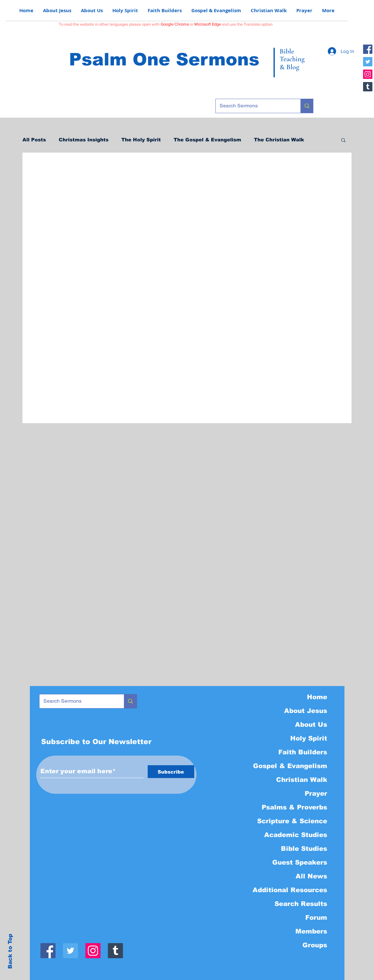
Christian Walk (302, 780)
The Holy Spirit (141, 140)
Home (317, 697)
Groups (315, 945)
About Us (311, 725)
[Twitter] (368, 62)
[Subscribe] (171, 772)
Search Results (301, 904)
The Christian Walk (279, 140)
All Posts (34, 140)
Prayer (316, 793)
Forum (316, 917)
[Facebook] (368, 49)
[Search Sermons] (253, 106)
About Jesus (306, 711)
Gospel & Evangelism (290, 766)
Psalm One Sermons (164, 59)
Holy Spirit (309, 738)
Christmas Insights (84, 140)
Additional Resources (290, 890)
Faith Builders (303, 752)
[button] (343, 141)
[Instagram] (368, 74)
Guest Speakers (300, 862)
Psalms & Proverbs (294, 807)
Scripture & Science (292, 821)
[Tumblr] (368, 87)
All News (311, 876)
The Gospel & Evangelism (207, 140)
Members (311, 931)
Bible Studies (304, 849)
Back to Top (10, 951)
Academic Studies (296, 835)
